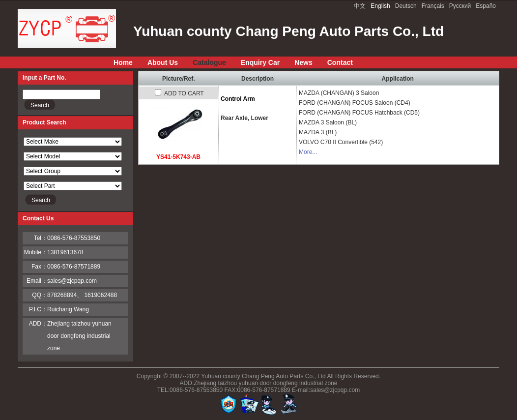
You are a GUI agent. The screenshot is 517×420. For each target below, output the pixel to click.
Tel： (41, 238)
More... (308, 152)
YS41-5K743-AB (178, 157)
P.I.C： (38, 309)
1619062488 (101, 295)
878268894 (62, 295)
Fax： (39, 267)
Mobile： (36, 252)
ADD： (38, 324)
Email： (37, 281)
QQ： (40, 295)
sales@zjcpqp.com (72, 281)
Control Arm (238, 99)
